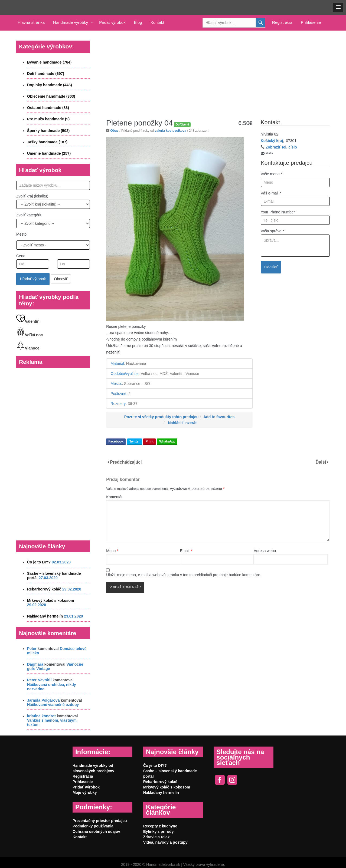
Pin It (149, 441)
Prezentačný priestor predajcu (100, 821)
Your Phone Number (278, 212)
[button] (338, 7)
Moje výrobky (85, 793)
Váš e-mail (271, 193)
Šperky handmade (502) (48, 131)
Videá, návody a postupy (165, 842)
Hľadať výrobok (33, 279)
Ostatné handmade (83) (48, 108)
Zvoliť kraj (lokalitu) (32, 196)
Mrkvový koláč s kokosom (51, 600)
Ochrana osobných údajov (96, 831)
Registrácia (282, 22)
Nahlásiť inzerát (182, 423)
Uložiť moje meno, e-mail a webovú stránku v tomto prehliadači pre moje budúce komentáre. (184, 575)
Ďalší (321, 462)
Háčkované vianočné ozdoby (53, 705)
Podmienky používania (93, 826)
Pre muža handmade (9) (48, 119)
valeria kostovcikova (171, 131)
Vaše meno (272, 174)
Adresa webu (265, 551)
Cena (21, 256)
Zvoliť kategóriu (29, 215)
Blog (138, 22)
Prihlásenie (311, 22)
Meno (112, 551)
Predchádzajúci (126, 462)
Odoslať (271, 267)
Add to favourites (219, 417)
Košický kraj (272, 141)
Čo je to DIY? (39, 562)
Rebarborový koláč (44, 589)
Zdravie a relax (156, 837)
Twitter (135, 441)
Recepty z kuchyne (160, 826)
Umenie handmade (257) (49, 153)
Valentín (28, 321)
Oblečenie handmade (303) (51, 96)
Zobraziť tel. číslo (281, 147)
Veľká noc (30, 335)
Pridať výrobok (112, 22)
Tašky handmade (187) (47, 142)
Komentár (114, 497)
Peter (32, 649)
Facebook (116, 441)
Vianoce (28, 348)
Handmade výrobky (71, 22)
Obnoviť (61, 279)
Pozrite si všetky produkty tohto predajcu (161, 417)
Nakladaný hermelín (45, 616)
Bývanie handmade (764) (49, 62)
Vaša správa (272, 231)
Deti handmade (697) (46, 74)
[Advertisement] (218, 71)
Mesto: (22, 234)
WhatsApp (167, 441)
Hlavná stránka (31, 22)
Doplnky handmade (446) (50, 85)
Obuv (115, 131)
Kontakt (157, 22)
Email (186, 551)
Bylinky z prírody (159, 831)
